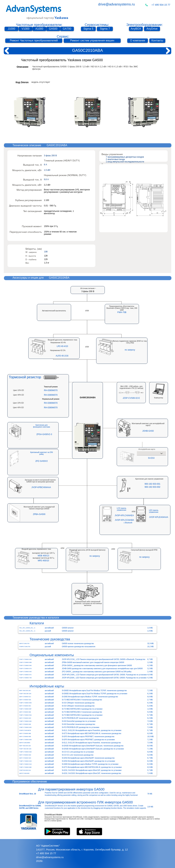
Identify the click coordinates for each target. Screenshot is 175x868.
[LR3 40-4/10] (62, 346)
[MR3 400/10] (43, 561)
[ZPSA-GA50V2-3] (44, 434)
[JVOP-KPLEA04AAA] (159, 517)
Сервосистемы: (97, 25)
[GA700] (67, 29)
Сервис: (63, 36)
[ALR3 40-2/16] (62, 356)
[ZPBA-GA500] (39, 514)
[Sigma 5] (88, 29)
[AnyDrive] (152, 29)
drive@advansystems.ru (116, 4)
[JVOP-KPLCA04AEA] (124, 516)
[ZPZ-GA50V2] (42, 461)
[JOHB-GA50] (148, 431)
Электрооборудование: (145, 25)
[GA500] (53, 29)
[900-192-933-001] (152, 484)
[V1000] (25, 29)
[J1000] (11, 29)
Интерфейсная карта (147, 449)
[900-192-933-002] (152, 487)
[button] (122, 312)
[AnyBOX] (136, 29)
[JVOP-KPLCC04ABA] (124, 520)
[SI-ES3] (151, 458)
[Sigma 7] (105, 29)
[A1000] (39, 29)
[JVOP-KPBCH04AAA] (41, 487)
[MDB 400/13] (43, 556)
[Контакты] (157, 41)
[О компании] (138, 41)
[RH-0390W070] (51, 390)
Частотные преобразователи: (39, 25)
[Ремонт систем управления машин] (92, 41)
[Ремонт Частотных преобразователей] (34, 41)
